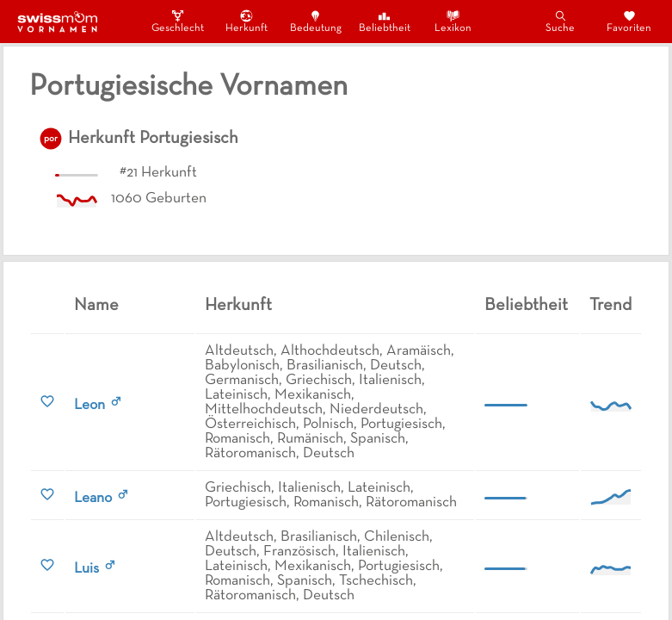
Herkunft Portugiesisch (153, 139)
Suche (560, 21)
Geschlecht (178, 21)
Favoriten (629, 21)
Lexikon (453, 21)
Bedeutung (316, 21)
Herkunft (247, 21)
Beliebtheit (385, 21)
